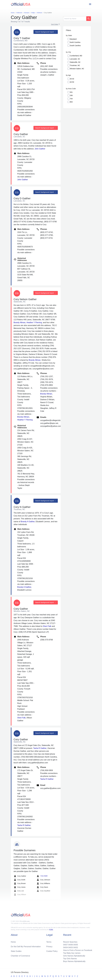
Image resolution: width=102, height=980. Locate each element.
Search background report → (46, 32)
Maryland (73, 39)
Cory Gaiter (42, 876)
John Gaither (40, 149)
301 (71, 92)
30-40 (72, 79)
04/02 (76, 947)
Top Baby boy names (72, 953)
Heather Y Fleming (34, 322)
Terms (49, 942)
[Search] (75, 19)
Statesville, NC (75, 62)
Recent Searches (70, 942)
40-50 (72, 82)
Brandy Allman (20, 322)
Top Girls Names (70, 959)
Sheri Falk (47, 626)
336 (71, 95)
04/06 (71, 945)
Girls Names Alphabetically (74, 956)
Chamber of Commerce (20, 956)
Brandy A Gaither (28, 522)
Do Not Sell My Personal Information (26, 947)
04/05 (76, 945)
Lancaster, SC (75, 59)
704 (71, 99)
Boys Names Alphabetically (74, 961)
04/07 (65, 945)
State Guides (16, 951)
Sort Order (55, 24)
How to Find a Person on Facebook (78, 950)
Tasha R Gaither (40, 748)
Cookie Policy (52, 951)
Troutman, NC (75, 65)
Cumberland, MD (76, 56)
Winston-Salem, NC (77, 69)
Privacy (49, 947)
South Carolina (75, 46)
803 (71, 102)
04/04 (65, 947)
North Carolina (75, 42)
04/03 (71, 947)
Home (13, 942)
